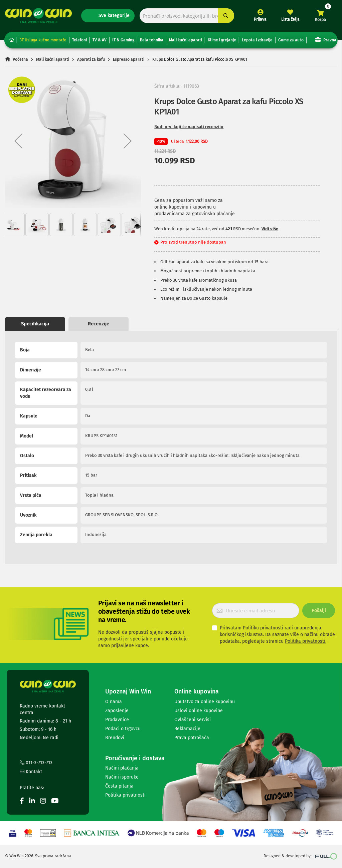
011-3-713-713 (36, 763)
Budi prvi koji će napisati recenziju (189, 127)
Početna (20, 59)
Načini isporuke (122, 777)
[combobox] (187, 16)
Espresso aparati (129, 59)
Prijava (260, 19)
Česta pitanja (119, 786)
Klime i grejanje (222, 40)
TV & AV (100, 40)
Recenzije (99, 324)
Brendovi (115, 738)
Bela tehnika (152, 40)
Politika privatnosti (125, 795)
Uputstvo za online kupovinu (205, 702)
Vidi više (270, 229)
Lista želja (290, 19)
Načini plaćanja (122, 768)
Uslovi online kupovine (199, 711)
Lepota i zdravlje (257, 40)
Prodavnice (117, 720)
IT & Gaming (123, 40)
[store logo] (38, 16)
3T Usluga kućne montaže (43, 40)
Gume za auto (291, 40)
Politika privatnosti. (306, 641)
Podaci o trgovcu (123, 729)
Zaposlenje (117, 711)
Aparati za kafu (91, 59)
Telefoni (79, 40)
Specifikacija (35, 324)
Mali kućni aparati (186, 40)
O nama (114, 702)
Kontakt (31, 772)
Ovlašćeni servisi (193, 720)
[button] (18, 141)
